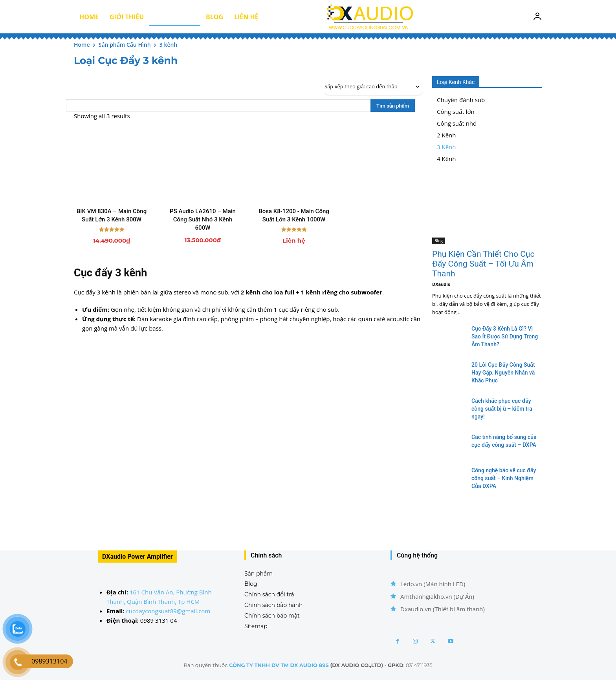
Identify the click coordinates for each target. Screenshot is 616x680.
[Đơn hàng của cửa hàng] (374, 87)
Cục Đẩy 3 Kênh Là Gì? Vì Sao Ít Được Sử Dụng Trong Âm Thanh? (505, 336)
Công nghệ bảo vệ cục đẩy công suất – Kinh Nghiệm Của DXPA (504, 478)
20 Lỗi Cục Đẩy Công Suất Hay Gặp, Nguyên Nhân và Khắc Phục (503, 373)
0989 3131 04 (159, 620)
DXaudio (441, 284)
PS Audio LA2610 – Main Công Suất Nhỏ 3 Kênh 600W (203, 219)
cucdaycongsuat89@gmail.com (168, 611)
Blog (439, 241)
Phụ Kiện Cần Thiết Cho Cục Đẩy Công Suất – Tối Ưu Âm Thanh (483, 264)
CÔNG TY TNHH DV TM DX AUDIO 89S (279, 665)
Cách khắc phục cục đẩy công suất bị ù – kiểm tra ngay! (502, 409)
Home (82, 45)
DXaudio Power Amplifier (137, 557)
